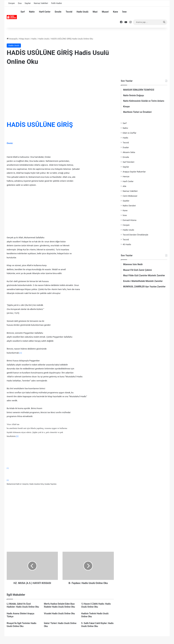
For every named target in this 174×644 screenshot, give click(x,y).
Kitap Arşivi (24, 39)
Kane (116, 12)
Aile (124, 186)
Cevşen (12, 3)
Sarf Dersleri (129, 162)
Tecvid (69, 12)
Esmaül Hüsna (130, 220)
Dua (20, 3)
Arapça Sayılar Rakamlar (134, 172)
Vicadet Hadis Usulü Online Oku (59, 613)
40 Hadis (127, 244)
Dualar (126, 147)
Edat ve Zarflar (130, 133)
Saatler (126, 201)
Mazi (95, 12)
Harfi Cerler (45, 12)
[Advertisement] (60, 94)
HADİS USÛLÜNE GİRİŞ (40, 125)
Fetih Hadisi (56, 3)
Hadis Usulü (82, 12)
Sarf (23, 12)
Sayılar (28, 3)
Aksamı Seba (129, 152)
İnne (124, 12)
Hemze (126, 176)
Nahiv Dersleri (129, 206)
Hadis (34, 39)
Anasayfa (12, 39)
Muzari (105, 12)
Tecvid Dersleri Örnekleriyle (135, 235)
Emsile (58, 12)
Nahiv (32, 12)
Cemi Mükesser (130, 196)
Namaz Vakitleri (41, 3)
